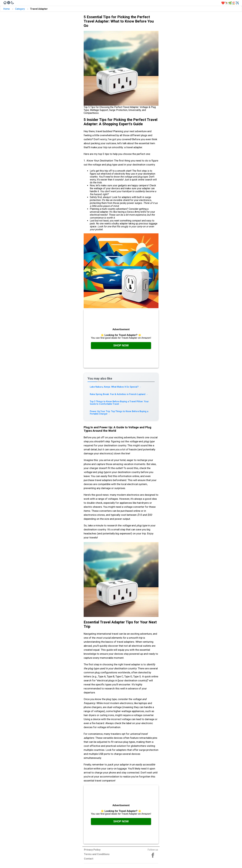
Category (20, 9)
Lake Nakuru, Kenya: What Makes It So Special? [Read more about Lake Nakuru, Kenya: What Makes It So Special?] (116, 387)
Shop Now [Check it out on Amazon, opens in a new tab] (121, 345)
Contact (89, 859)
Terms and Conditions (97, 854)
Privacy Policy (92, 850)
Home (6, 9)
